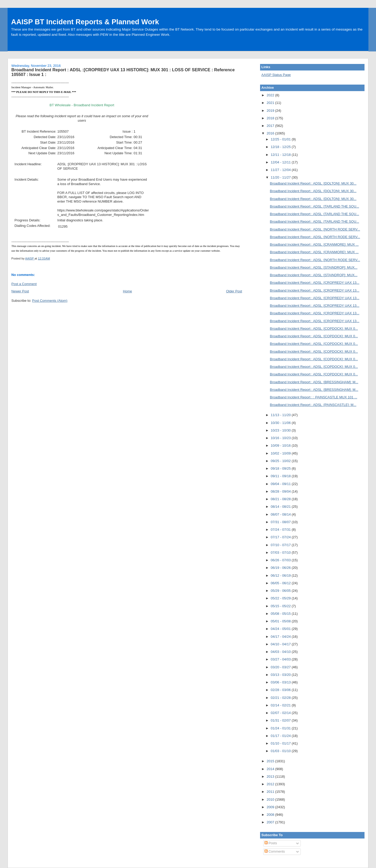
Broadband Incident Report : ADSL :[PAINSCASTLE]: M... (313, 405)
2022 (271, 95)
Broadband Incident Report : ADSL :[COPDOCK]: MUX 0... (314, 329)
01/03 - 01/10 (281, 751)
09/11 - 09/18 (281, 476)
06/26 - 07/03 (281, 560)
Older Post (234, 291)
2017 (271, 126)
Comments (275, 851)
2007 (271, 822)
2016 (271, 133)
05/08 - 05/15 (281, 614)
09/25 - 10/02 (281, 461)
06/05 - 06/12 (281, 583)
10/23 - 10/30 (281, 430)
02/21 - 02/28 (281, 698)
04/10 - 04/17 (281, 644)
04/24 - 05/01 (281, 629)
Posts (271, 843)
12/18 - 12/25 (281, 147)
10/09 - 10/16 (281, 445)
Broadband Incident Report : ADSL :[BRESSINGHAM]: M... (314, 382)
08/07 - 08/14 (281, 514)
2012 (271, 784)
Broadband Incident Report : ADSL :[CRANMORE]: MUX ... (314, 244)
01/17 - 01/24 (281, 736)
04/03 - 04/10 (281, 652)
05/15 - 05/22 (281, 606)
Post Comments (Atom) (50, 301)
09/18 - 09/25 (281, 468)
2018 (271, 118)
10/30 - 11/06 (281, 423)
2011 (271, 792)
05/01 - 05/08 (281, 621)
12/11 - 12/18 (281, 155)
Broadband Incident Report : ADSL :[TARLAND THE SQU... (315, 206)
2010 (271, 799)
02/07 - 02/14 (281, 713)
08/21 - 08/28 (281, 499)
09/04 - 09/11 (281, 484)
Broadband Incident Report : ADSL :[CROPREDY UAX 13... (315, 283)
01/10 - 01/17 (281, 743)
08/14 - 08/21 (281, 507)
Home (128, 291)
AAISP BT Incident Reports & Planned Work (85, 22)
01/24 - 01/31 (281, 728)
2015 (271, 761)
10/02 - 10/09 (281, 453)
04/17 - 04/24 (281, 637)
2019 (271, 111)
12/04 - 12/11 (281, 162)
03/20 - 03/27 (281, 667)
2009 (271, 807)
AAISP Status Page (276, 75)
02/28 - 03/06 (281, 690)
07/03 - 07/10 (281, 553)
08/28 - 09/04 (281, 491)
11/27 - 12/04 (281, 170)
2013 (271, 777)
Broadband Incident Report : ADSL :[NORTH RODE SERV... (315, 229)
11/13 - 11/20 (281, 415)
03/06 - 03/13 (281, 682)
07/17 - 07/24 (281, 537)
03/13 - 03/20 (281, 675)
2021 (271, 103)
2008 (271, 815)
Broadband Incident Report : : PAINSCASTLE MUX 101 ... (314, 397)
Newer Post (20, 291)
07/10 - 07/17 (281, 545)
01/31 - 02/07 (281, 720)
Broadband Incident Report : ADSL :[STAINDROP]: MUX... (314, 267)
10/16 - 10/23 (281, 438)
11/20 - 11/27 (281, 177)
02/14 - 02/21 (281, 705)
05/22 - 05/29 (281, 598)
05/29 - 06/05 (281, 591)
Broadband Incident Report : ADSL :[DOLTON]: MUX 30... (313, 183)
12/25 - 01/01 (281, 139)
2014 (271, 769)
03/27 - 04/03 (281, 659)
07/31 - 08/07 (281, 522)
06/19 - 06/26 (281, 568)
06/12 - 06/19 (281, 575)
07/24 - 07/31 (281, 530)
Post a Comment (24, 284)
